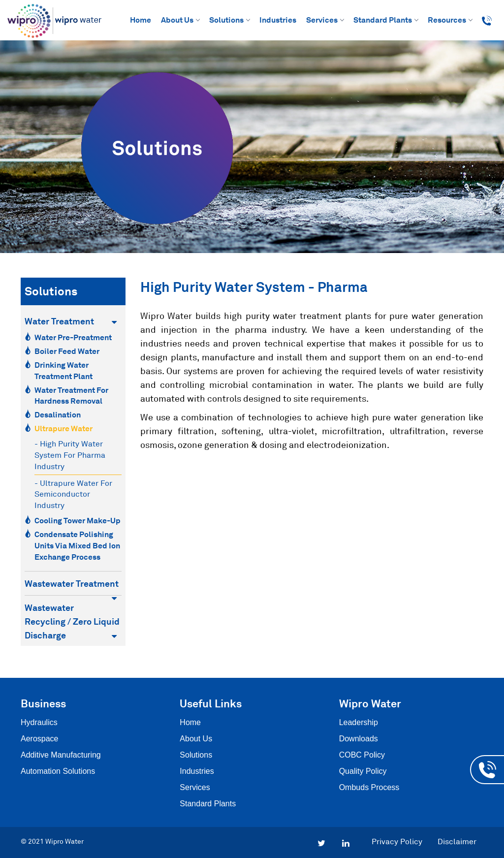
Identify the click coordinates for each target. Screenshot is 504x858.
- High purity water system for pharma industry (70, 455)
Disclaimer (457, 841)
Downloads (359, 739)
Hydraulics (39, 722)
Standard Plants (386, 20)
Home (141, 20)
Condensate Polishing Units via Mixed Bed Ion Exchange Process (77, 545)
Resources (450, 20)
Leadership (359, 722)
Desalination (58, 414)
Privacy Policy (397, 841)
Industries (278, 20)
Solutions (229, 20)
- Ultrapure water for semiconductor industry (73, 494)
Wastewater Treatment (72, 584)
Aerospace (40, 739)
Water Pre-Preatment (73, 337)
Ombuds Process (369, 787)
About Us (180, 20)
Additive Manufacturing (61, 755)
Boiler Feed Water (67, 351)
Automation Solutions (58, 771)
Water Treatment (71, 321)
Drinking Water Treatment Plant (63, 370)
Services (325, 20)
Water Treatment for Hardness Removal (71, 396)
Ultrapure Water (63, 428)
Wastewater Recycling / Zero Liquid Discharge (72, 621)
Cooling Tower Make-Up (78, 520)
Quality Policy (363, 771)
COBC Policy (362, 755)
